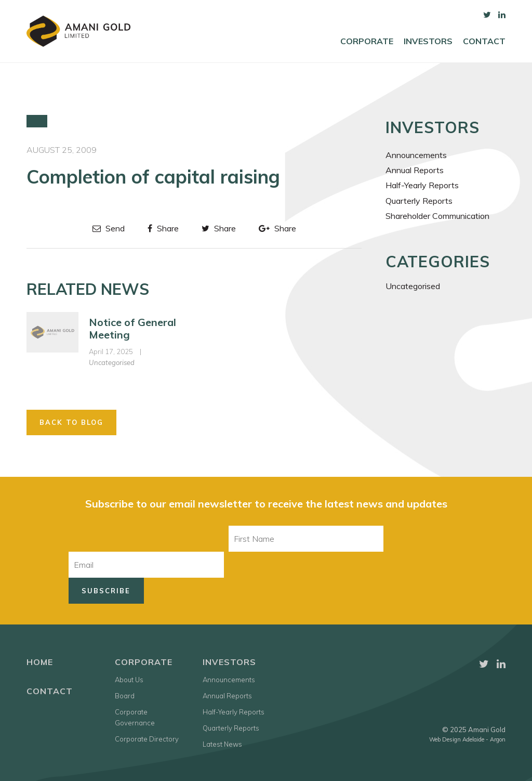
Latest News (222, 744)
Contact (484, 41)
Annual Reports (415, 170)
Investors (428, 41)
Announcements (416, 155)
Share (163, 228)
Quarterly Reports (419, 201)
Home (40, 662)
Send (109, 228)
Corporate (367, 41)
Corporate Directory (147, 739)
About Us (129, 680)
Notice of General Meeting (132, 328)
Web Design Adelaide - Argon (467, 739)
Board (125, 696)
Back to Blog (71, 422)
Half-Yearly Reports (422, 185)
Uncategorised (112, 362)
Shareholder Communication (437, 216)
